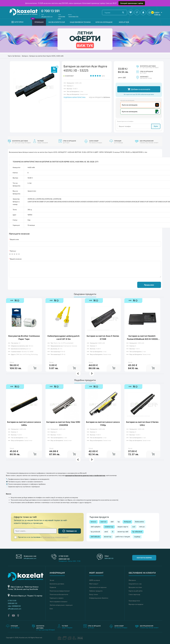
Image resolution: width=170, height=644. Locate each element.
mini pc (142, 527)
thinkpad (127, 522)
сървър (137, 537)
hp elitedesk (137, 532)
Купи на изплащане (104, 22)
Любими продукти (96, 591)
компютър (109, 527)
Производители (134, 601)
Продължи (149, 285)
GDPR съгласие (95, 580)
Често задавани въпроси (59, 602)
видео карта (123, 527)
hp (119, 522)
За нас (52, 580)
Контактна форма (144, 558)
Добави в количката (139, 89)
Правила (53, 587)
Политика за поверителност (60, 591)
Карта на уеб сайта (135, 591)
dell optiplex (96, 527)
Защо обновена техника (80, 22)
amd (106, 532)
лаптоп (103, 522)
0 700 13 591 (50, 11)
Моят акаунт (94, 584)
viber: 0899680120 (14, 606)
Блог (51, 609)
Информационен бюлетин (99, 598)
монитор (108, 537)
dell (112, 522)
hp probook (95, 532)
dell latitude (95, 537)
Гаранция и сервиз (56, 598)
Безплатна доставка (57, 584)
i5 (113, 532)
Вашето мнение (16, 259)
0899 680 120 (64, 559)
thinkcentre (139, 522)
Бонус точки (94, 594)
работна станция (123, 537)
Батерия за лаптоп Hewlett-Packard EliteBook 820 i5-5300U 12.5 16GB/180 (142, 339)
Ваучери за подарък (136, 604)
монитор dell (123, 532)
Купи (156, 126)
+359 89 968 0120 (73, 17)
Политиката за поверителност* (55, 537)
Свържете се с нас (135, 584)
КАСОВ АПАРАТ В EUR (57, 22)
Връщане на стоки (135, 587)
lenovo (93, 522)
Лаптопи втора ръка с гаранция (61, 605)
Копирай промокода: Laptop (132, 3)
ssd (134, 527)
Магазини (132, 580)
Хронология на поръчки (98, 587)
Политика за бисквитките (59, 594)
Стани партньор (134, 594)
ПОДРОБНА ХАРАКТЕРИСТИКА (74, 97)
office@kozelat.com (47, 17)
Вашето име (14, 239)
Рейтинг (13, 251)
